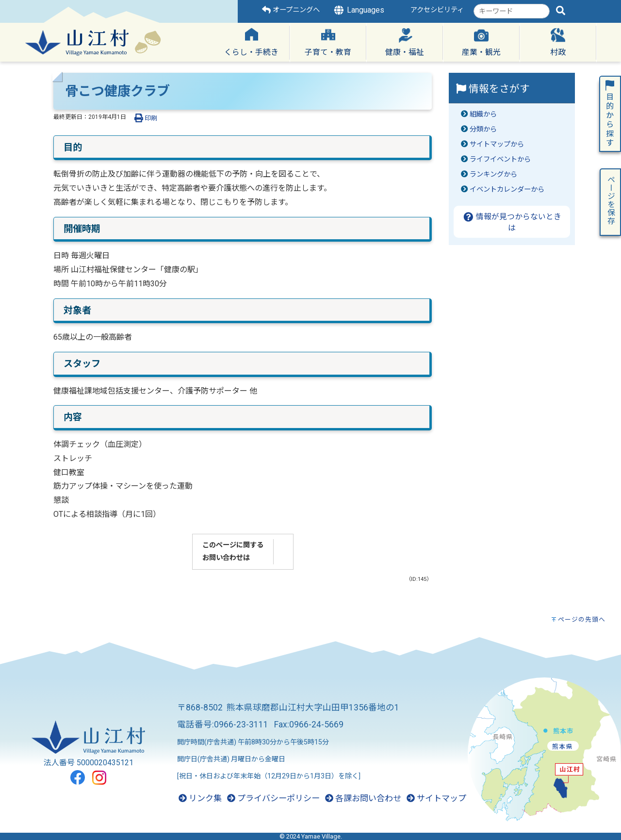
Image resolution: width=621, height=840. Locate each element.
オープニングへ (291, 10)
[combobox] (512, 11)
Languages (359, 10)
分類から (483, 129)
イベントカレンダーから (507, 189)
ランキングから (493, 174)
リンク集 (200, 798)
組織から (483, 114)
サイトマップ (436, 798)
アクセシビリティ (437, 10)
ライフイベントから (500, 159)
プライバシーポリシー (273, 798)
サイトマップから (497, 144)
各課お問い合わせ (363, 798)
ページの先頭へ (582, 619)
